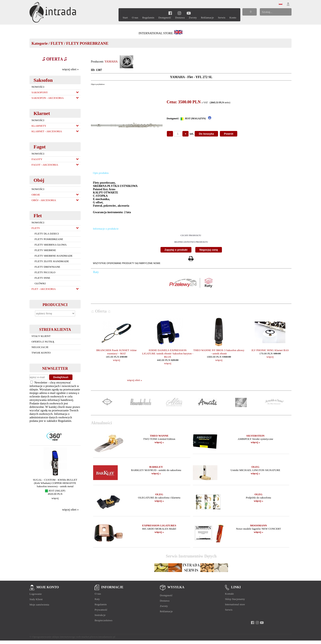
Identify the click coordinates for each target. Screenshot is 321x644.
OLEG (255, 467)
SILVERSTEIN (255, 436)
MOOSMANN (258, 525)
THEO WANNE (159, 436)
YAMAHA (111, 61)
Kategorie (40, 43)
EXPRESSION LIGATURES (159, 525)
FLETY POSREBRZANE (87, 43)
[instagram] (179, 13)
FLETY (57, 43)
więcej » (159, 442)
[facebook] (170, 13)
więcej (55, 498)
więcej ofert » (70, 69)
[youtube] (189, 13)
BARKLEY (156, 467)
